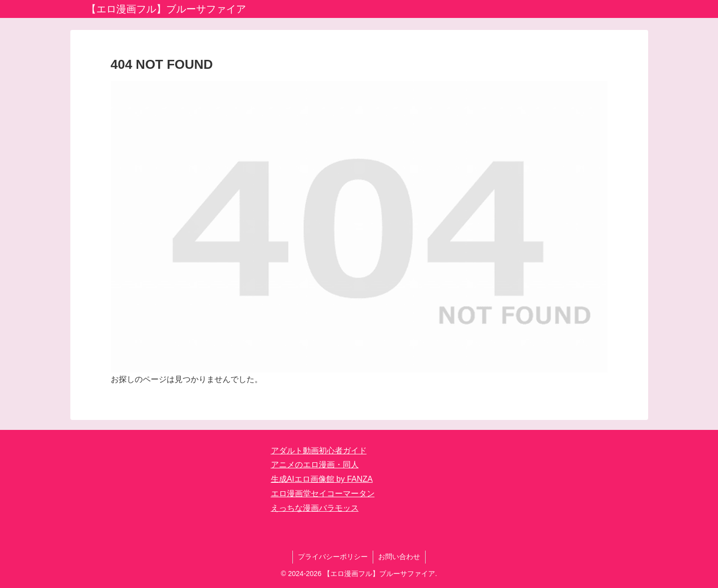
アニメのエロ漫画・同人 (315, 465)
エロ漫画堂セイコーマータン (323, 493)
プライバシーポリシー (333, 557)
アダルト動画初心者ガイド (319, 451)
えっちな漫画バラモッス (315, 508)
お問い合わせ (399, 557)
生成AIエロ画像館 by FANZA (322, 479)
